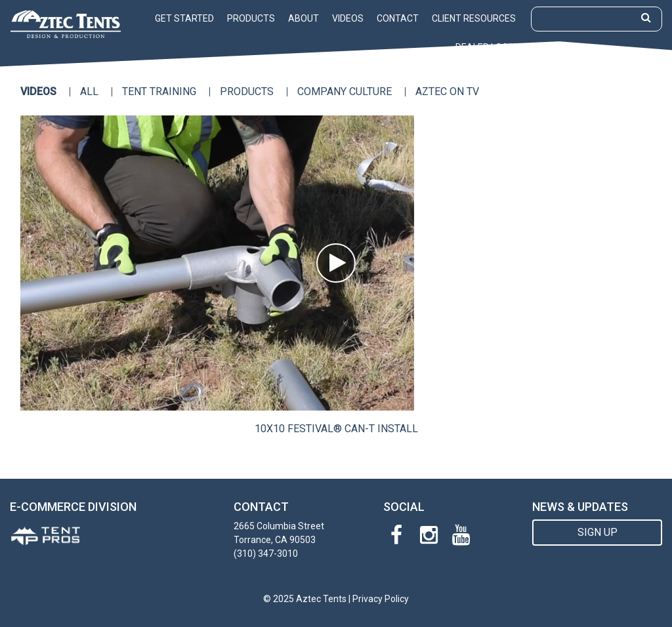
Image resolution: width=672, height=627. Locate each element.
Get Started (184, 18)
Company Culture (345, 91)
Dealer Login (486, 47)
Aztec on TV (447, 91)
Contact (398, 18)
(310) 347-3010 (266, 554)
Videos (348, 18)
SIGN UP (598, 532)
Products (251, 18)
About (304, 18)
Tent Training (159, 91)
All (89, 91)
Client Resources (474, 18)
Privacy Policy (381, 599)
